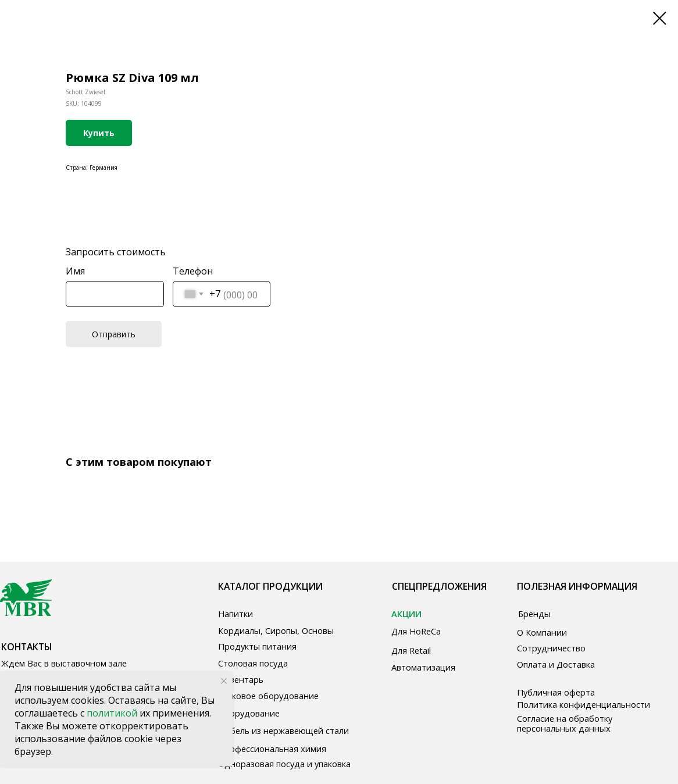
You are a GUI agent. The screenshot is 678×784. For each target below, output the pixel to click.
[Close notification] (224, 681)
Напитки (235, 614)
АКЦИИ (406, 614)
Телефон (193, 271)
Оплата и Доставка (556, 664)
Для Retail (411, 650)
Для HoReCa (416, 631)
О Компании (542, 632)
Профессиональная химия (272, 749)
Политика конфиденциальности (584, 704)
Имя (75, 271)
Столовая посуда (253, 663)
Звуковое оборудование (268, 696)
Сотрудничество (551, 648)
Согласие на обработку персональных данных (565, 723)
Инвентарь (241, 679)
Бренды (534, 614)
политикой (113, 713)
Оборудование (249, 713)
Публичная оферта (556, 692)
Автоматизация (423, 667)
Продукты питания (257, 646)
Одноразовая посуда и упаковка (284, 764)
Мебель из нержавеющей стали (283, 730)
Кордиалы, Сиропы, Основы (276, 630)
